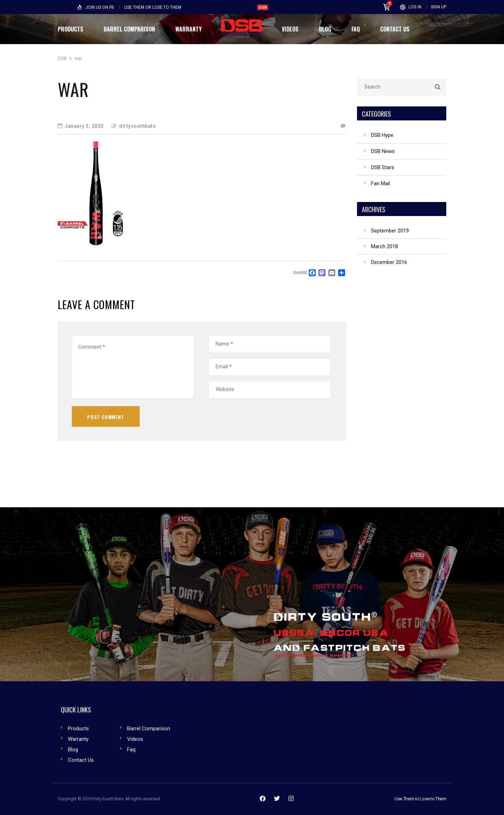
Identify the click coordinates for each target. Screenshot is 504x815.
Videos (135, 739)
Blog (73, 750)
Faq (131, 750)
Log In (415, 7)
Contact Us (81, 760)
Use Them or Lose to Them (420, 799)
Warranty (78, 739)
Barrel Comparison (149, 729)
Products (78, 729)
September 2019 (390, 231)
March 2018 (384, 246)
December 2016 (389, 262)
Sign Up (439, 7)
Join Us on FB (100, 7)
